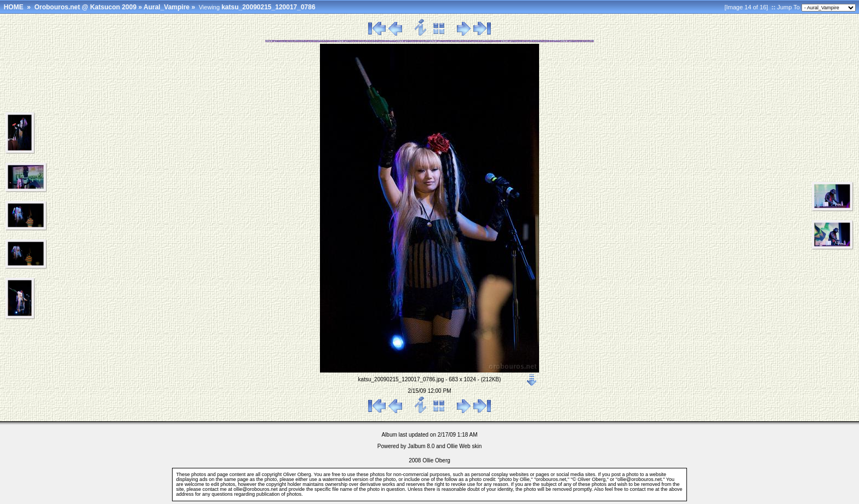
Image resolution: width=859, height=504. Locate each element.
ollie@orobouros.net (256, 489)
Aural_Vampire (167, 7)
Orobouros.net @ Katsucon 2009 (85, 7)
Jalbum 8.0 (421, 446)
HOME (14, 7)
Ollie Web (459, 446)
